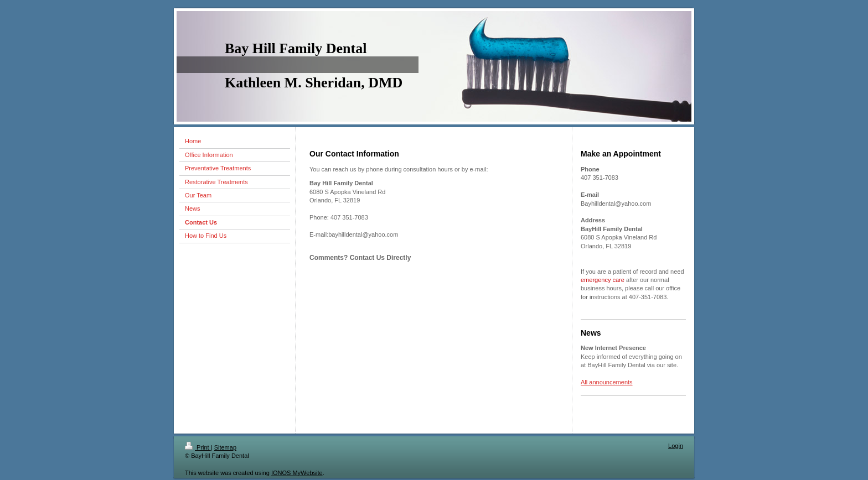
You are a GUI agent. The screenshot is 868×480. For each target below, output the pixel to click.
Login (676, 446)
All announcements (607, 382)
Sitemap (225, 447)
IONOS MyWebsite (297, 473)
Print (198, 447)
